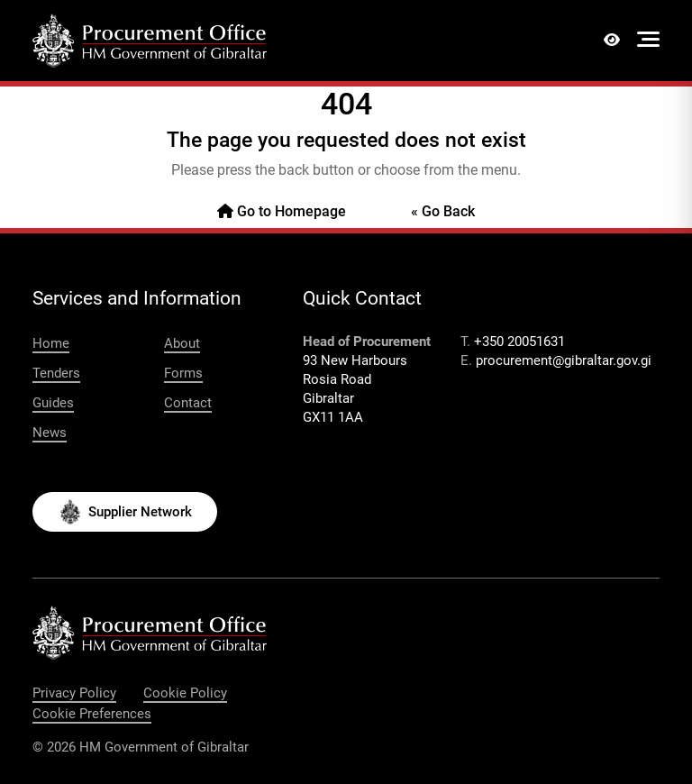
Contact (188, 403)
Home (51, 343)
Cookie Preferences (92, 714)
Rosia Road (337, 379)
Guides (53, 403)
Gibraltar (328, 398)
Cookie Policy (185, 693)
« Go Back (443, 211)
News (50, 433)
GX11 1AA (333, 417)
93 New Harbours (355, 360)
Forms (183, 373)
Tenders (56, 373)
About (182, 343)
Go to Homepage (282, 211)
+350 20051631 (519, 342)
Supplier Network (140, 512)
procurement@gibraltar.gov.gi (564, 360)
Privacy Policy (74, 693)
